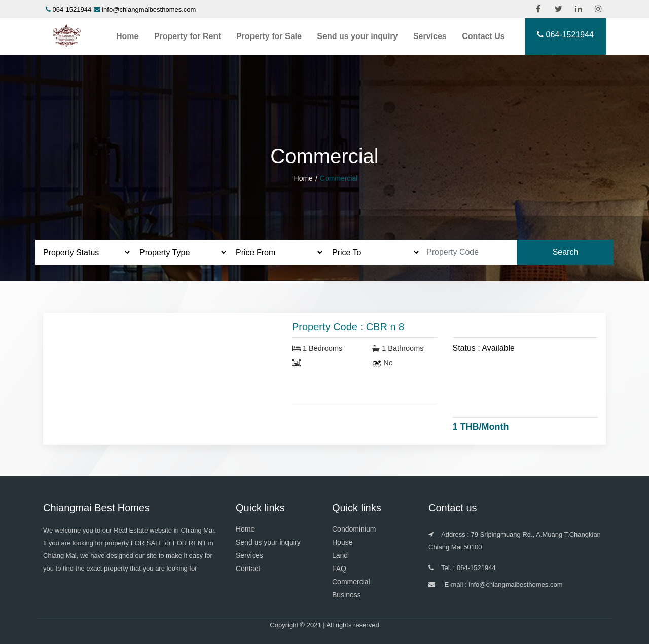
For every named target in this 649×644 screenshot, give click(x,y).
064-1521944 (72, 9)
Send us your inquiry (357, 36)
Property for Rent (188, 36)
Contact (248, 569)
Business (347, 595)
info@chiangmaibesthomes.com (149, 9)
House (342, 542)
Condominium (354, 529)
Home (127, 36)
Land (340, 555)
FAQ (339, 569)
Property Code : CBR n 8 (348, 327)
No (383, 363)
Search (566, 252)
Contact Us (483, 36)
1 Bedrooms (317, 348)
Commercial (351, 582)
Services (430, 36)
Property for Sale (269, 36)
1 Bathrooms (398, 348)
